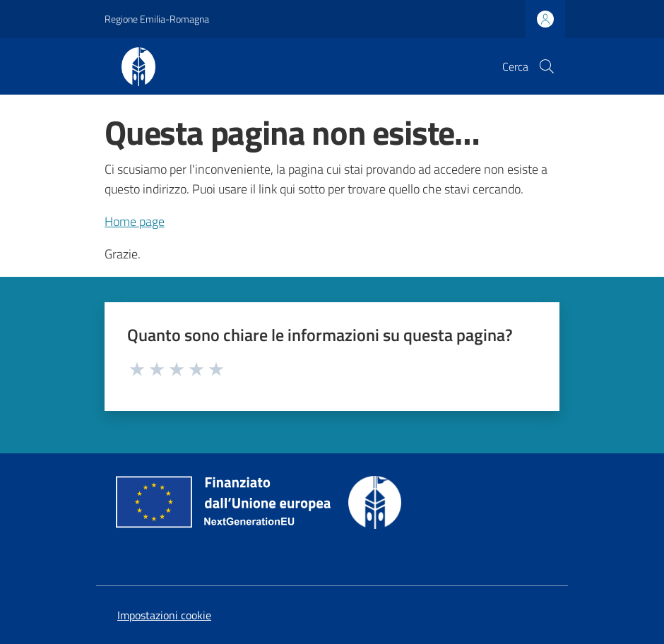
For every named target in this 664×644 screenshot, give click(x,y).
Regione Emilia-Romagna (157, 19)
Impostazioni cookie (164, 615)
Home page (135, 221)
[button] (547, 66)
